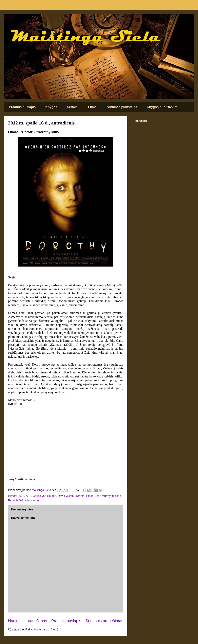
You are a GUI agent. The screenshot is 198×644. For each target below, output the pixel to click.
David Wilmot (66, 496)
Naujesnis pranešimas (28, 621)
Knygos (51, 107)
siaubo (35, 500)
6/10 (28, 496)
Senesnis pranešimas (104, 621)
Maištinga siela (11, 19)
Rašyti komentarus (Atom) (42, 629)
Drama (80, 496)
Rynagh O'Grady (18, 500)
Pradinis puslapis (22, 107)
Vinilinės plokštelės (122, 107)
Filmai (93, 107)
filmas (90, 496)
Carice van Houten (44, 496)
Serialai (73, 107)
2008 (21, 496)
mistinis (117, 496)
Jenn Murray (103, 496)
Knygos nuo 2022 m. (163, 107)
